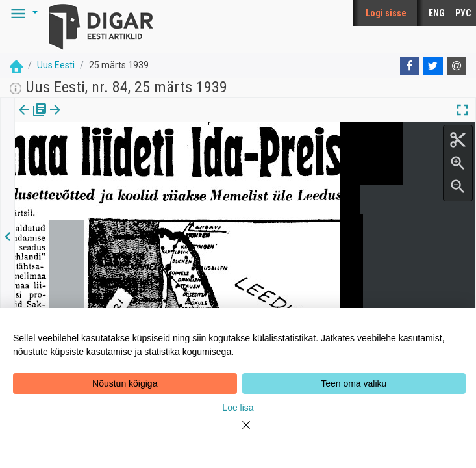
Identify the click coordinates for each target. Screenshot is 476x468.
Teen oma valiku (354, 383)
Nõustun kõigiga (125, 383)
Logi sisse (386, 13)
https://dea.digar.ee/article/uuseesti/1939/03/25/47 (112, 155)
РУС (463, 13)
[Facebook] (410, 66)
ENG (437, 13)
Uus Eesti (56, 65)
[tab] (33, 119)
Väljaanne (33, 119)
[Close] (238, 433)
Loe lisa (238, 408)
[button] (22, 13)
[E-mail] (457, 66)
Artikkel (91, 119)
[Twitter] (433, 66)
